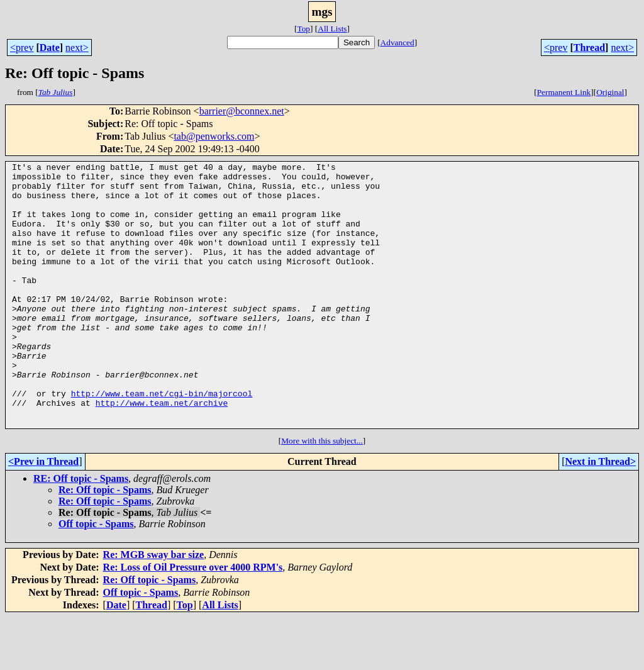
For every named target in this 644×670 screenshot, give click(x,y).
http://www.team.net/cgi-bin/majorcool (162, 440)
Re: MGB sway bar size (154, 607)
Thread (589, 47)
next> (77, 47)
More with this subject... (322, 494)
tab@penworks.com (214, 136)
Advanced (397, 42)
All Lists (332, 29)
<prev (22, 47)
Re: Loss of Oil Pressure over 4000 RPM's (193, 620)
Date (50, 47)
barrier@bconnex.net (242, 111)
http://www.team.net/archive (162, 452)
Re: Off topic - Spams (105, 543)
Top (303, 29)
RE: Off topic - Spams (81, 531)
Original (610, 92)
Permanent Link (564, 92)
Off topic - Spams (96, 577)
